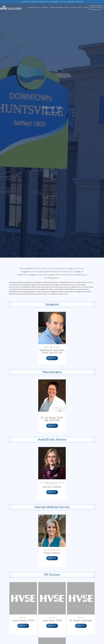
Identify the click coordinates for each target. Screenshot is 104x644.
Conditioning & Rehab (56, 7)
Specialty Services (34, 7)
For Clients (73, 7)
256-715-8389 (96, 7)
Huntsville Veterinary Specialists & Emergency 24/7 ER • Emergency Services (52, 2)
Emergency (45, 7)
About (80, 7)
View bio (52, 358)
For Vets (66, 7)
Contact (86, 7)
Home (47, 112)
